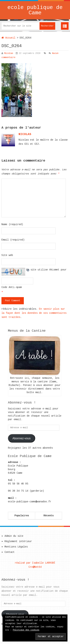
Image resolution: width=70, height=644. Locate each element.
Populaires (22, 516)
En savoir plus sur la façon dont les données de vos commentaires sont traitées (34, 313)
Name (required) (12, 224)
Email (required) (13, 240)
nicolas (25, 134)
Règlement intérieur (18, 541)
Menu (65, 26)
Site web (7, 255)
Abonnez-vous (22, 438)
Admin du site (14, 536)
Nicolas (9, 53)
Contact (10, 552)
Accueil (8, 38)
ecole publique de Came (35, 10)
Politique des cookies (26, 630)
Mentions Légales (16, 547)
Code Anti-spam (12, 287)
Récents (49, 516)
